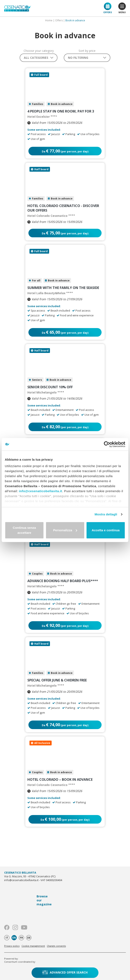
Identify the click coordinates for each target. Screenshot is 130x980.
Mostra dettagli (106, 514)
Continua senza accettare (24, 530)
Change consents (56, 946)
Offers (108, 8)
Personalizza (65, 530)
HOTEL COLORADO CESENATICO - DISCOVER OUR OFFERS (63, 208)
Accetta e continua (106, 530)
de (29, 938)
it (7, 938)
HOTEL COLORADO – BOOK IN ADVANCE (60, 779)
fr (21, 938)
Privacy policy (12, 946)
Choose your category (39, 51)
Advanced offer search (65, 972)
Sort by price (87, 51)
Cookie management (33, 946)
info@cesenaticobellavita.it (41, 491)
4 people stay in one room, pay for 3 (61, 111)
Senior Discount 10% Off (50, 387)
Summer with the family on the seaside (63, 288)
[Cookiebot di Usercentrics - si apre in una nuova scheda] (107, 444)
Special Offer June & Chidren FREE (57, 680)
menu (122, 8)
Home (49, 20)
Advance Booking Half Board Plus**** (63, 581)
